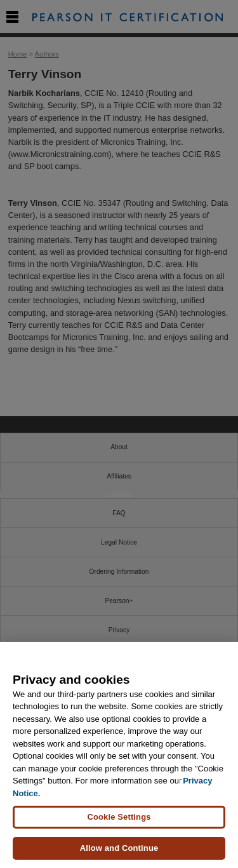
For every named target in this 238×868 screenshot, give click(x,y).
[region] (119, 755)
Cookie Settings (119, 817)
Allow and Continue (119, 848)
